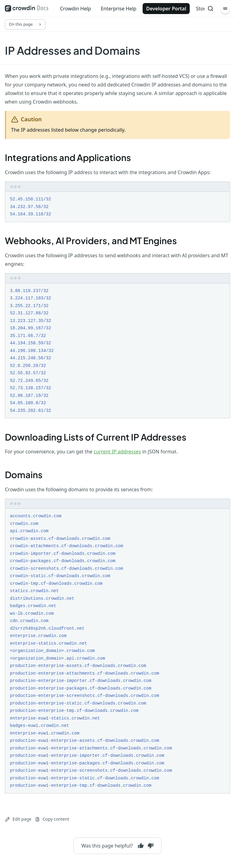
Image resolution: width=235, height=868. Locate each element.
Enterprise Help (118, 9)
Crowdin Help (75, 9)
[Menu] (225, 9)
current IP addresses (117, 452)
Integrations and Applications (68, 157)
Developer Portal (166, 9)
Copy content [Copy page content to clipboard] (52, 819)
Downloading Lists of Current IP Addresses (96, 437)
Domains (24, 474)
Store (202, 9)
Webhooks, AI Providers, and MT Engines (91, 240)
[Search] (211, 9)
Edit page (18, 819)
